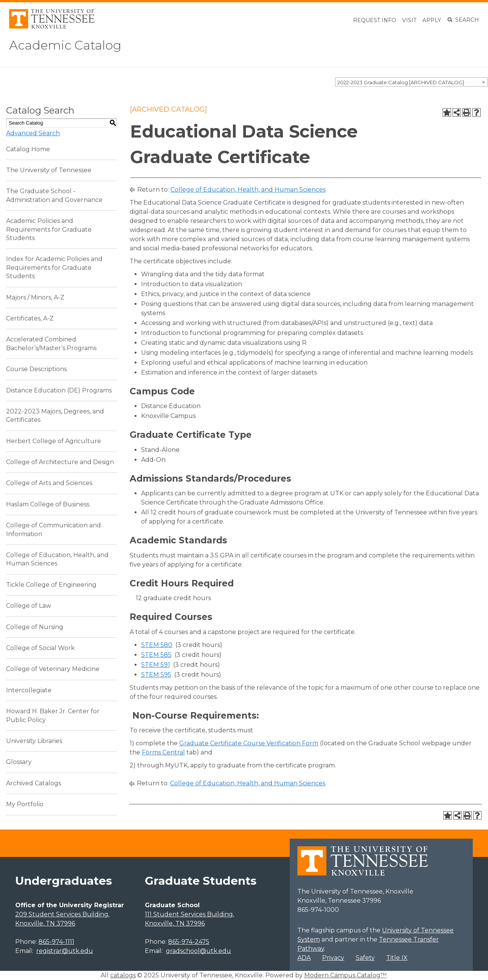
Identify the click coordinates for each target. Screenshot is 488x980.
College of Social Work (40, 648)
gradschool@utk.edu (198, 951)
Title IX (397, 958)
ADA (304, 958)
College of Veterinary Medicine (53, 669)
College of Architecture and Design (60, 462)
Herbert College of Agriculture (54, 441)
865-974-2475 (189, 942)
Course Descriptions (36, 369)
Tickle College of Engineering (51, 585)
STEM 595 (156, 675)
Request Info (375, 20)
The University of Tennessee (49, 170)
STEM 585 (156, 655)
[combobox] (411, 82)
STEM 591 (156, 665)
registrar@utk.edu (65, 951)
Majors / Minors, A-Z (35, 297)
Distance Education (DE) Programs (59, 390)
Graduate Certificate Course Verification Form (249, 743)
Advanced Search (33, 133)
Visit (409, 20)
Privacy (333, 958)
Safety (365, 958)
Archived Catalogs (34, 783)
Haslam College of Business (48, 504)
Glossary (19, 762)
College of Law (29, 606)
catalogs (123, 975)
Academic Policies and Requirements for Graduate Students (49, 229)
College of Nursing (35, 627)
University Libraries (34, 741)
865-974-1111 (56, 942)
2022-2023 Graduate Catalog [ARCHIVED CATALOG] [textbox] (401, 82)
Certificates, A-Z (30, 318)
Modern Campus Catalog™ (345, 975)
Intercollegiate (29, 690)
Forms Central (163, 752)
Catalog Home (28, 149)
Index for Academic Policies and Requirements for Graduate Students (54, 267)
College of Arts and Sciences (49, 483)
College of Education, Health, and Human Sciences (248, 190)
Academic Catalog (65, 45)
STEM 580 (157, 645)
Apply (432, 20)
